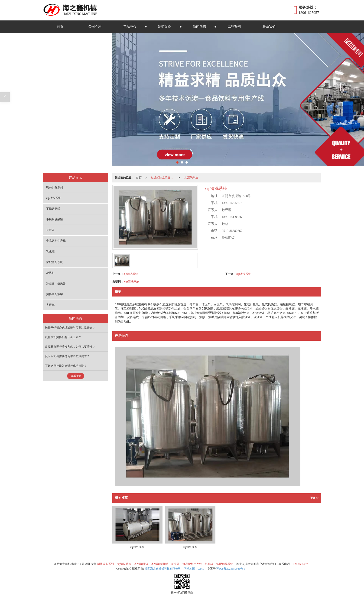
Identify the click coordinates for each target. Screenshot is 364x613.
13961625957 (300, 564)
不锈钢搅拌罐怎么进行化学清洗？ (66, 366)
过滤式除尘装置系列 (163, 178)
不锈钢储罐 (53, 209)
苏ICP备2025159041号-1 (231, 569)
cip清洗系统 (191, 178)
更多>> (315, 498)
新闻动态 (199, 27)
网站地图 (189, 569)
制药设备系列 (55, 187)
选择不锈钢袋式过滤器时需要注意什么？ (70, 328)
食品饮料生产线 (56, 241)
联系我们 (269, 27)
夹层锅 (50, 305)
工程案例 (234, 27)
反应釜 (50, 230)
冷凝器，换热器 (56, 283)
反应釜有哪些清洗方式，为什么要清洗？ (70, 347)
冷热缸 (50, 273)
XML (201, 569)
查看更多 (76, 376)
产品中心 (130, 27)
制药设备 (165, 27)
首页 (60, 27)
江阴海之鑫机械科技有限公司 (163, 569)
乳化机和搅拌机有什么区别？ (63, 337)
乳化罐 (50, 251)
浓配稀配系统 (55, 262)
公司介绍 (95, 27)
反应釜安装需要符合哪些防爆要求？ (67, 356)
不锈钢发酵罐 (55, 219)
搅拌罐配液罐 (55, 294)
